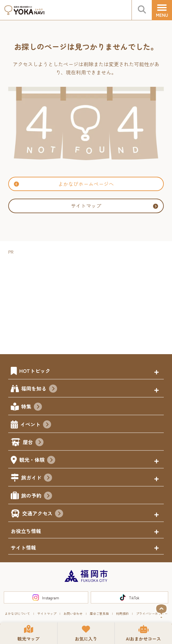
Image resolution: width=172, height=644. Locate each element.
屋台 (33, 443)
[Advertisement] (90, 300)
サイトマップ (114, 206)
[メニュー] (162, 10)
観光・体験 (37, 461)
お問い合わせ (73, 613)
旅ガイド (37, 478)
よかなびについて (17, 613)
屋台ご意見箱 (99, 613)
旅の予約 (37, 496)
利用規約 (122, 613)
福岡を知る (39, 389)
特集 (32, 407)
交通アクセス (43, 514)
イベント (36, 425)
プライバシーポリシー (152, 613)
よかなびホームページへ (64, 184)
